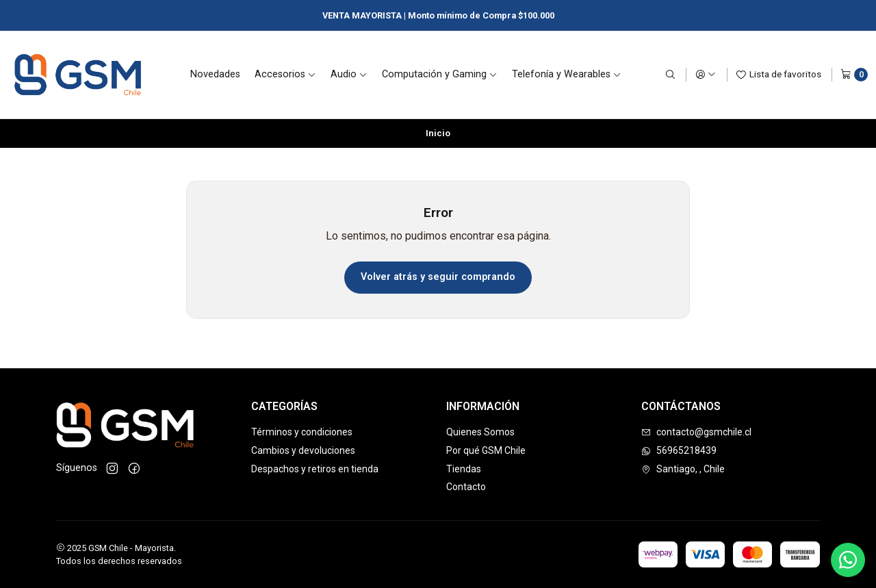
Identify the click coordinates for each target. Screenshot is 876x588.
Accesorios (285, 74)
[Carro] (854, 75)
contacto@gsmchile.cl (696, 432)
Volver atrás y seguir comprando (438, 277)
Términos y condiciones (302, 432)
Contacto (466, 487)
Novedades (215, 74)
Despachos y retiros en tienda (315, 469)
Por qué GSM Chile (486, 450)
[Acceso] (706, 75)
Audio (349, 74)
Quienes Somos (480, 432)
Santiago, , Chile (683, 469)
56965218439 (679, 450)
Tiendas (464, 469)
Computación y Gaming (440, 74)
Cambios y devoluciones (303, 450)
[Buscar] (670, 75)
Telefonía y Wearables (567, 74)
